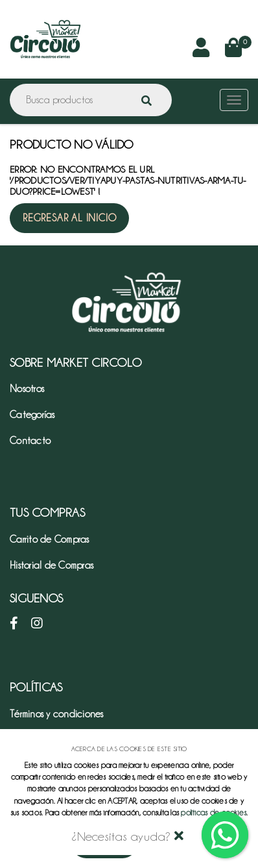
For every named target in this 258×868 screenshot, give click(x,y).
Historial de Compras (52, 565)
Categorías (32, 415)
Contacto (30, 441)
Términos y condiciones (57, 714)
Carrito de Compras (50, 539)
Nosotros (27, 389)
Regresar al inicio (69, 218)
